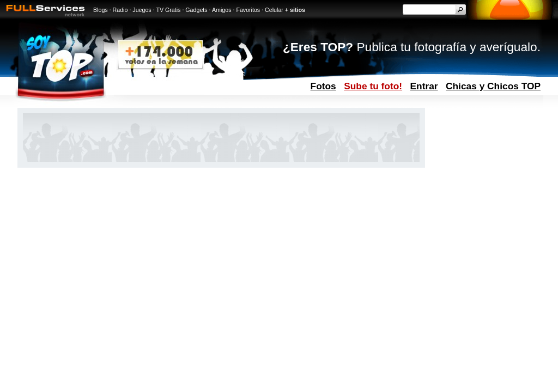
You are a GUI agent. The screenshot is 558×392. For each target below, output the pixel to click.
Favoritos (248, 10)
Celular (274, 10)
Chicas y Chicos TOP (493, 86)
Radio (120, 10)
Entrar (424, 86)
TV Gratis (168, 10)
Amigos (222, 10)
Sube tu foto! (373, 86)
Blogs (101, 10)
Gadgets (196, 10)
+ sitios (295, 10)
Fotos (323, 86)
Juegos (142, 10)
